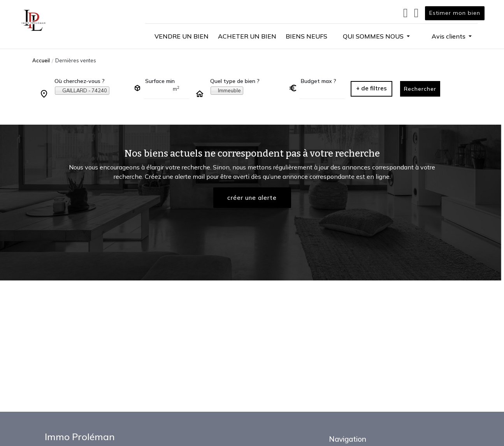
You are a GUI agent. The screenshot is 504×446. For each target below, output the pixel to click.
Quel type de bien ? (235, 81)
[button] (376, 36)
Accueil (41, 60)
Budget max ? (319, 81)
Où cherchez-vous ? (80, 81)
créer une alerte (252, 198)
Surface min (160, 81)
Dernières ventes (76, 60)
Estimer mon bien (455, 13)
